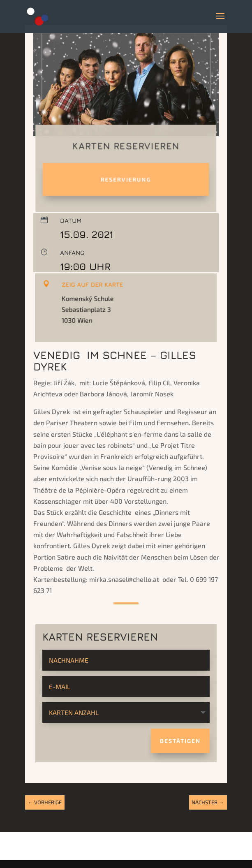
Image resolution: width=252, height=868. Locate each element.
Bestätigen (180, 741)
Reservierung (126, 179)
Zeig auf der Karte (95, 290)
